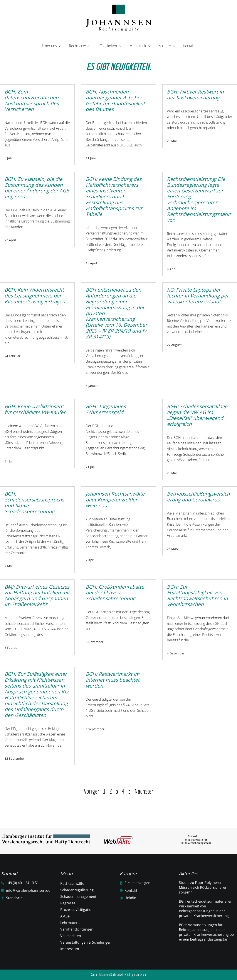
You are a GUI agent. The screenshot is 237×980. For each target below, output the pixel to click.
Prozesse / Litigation (77, 910)
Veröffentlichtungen (77, 929)
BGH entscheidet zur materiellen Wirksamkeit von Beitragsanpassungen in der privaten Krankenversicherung (206, 909)
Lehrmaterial (71, 923)
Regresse (68, 903)
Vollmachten (71, 936)
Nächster (144, 791)
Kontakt (189, 46)
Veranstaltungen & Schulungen (86, 942)
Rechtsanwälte (80, 46)
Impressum (70, 949)
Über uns (51, 45)
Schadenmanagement (78, 897)
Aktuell (66, 916)
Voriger (92, 791)
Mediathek (140, 45)
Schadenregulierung (77, 890)
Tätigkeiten (110, 45)
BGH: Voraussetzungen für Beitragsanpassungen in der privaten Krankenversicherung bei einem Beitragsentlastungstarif (207, 932)
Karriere (166, 45)
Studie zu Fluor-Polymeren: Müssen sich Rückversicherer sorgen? (203, 887)
